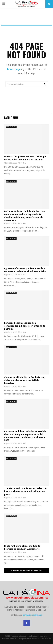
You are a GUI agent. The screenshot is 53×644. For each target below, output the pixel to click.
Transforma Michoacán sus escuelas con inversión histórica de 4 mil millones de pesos (25, 491)
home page (14, 69)
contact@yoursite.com (33, 615)
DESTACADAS (11, 127)
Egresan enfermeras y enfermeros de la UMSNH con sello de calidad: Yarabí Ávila (25, 270)
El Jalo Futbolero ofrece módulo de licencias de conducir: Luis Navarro (22, 548)
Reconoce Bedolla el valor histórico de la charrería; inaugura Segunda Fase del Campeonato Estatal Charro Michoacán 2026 (25, 436)
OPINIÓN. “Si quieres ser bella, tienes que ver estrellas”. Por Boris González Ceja (25, 158)
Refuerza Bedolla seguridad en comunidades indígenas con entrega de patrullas (25, 326)
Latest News (11, 117)
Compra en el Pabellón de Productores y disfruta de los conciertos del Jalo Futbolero (25, 380)
